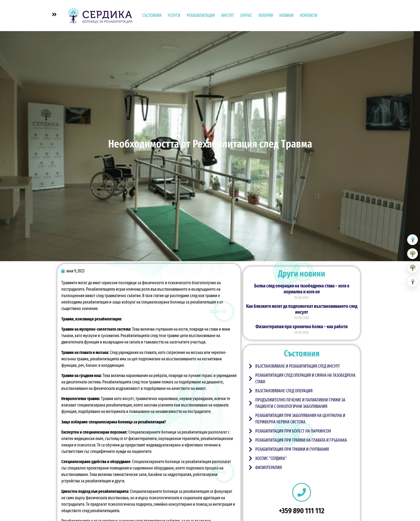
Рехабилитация (201, 15)
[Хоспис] (412, 268)
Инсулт (228, 15)
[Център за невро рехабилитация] (412, 282)
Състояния (152, 15)
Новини (286, 15)
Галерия (266, 15)
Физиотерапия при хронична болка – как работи (302, 327)
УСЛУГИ (174, 15)
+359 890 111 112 (302, 511)
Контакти (309, 15)
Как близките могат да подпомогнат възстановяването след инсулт (302, 309)
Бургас (246, 15)
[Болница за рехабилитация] (412, 240)
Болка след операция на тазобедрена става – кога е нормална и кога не (302, 289)
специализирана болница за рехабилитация (179, 302)
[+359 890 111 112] (302, 492)
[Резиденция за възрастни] (412, 254)
